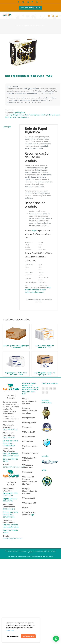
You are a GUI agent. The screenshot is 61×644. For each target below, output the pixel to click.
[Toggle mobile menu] (57, 16)
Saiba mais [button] (10, 630)
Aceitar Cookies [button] (28, 636)
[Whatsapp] (47, 392)
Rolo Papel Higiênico (21, 117)
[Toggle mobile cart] (49, 16)
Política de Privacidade (11, 551)
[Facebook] (43, 389)
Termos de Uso (23, 551)
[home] (11, 384)
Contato (31, 553)
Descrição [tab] (7, 127)
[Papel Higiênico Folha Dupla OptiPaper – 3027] (16, 361)
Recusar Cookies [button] (13, 636)
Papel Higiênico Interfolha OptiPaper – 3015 (45, 374)
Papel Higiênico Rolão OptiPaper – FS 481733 (16, 347)
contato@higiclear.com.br (14, 467)
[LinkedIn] (51, 389)
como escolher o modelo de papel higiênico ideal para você (38, 290)
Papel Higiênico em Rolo (19, 115)
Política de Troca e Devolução (37, 551)
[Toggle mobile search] (53, 16)
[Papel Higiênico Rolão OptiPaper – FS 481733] (16, 334)
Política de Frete (51, 551)
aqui (32, 515)
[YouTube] (55, 389)
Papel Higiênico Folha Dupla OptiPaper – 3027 (16, 374)
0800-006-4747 (9, 430)
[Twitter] (43, 392)
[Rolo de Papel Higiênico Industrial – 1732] (45, 334)
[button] (56, 639)
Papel (34, 230)
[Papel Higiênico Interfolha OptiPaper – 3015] (45, 361)
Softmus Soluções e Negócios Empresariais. (41, 556)
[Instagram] (47, 389)
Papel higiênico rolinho (38, 115)
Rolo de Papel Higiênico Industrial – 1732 (45, 347)
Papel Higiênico (19, 112)
